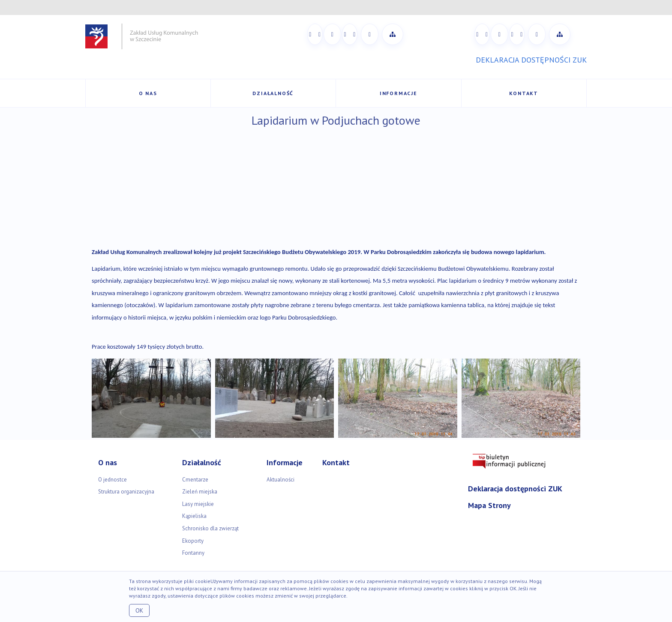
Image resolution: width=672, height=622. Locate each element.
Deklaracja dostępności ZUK (515, 489)
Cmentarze (195, 480)
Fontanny (193, 553)
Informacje (399, 93)
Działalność (273, 93)
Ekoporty (193, 541)
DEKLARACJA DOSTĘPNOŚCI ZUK (531, 60)
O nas (148, 93)
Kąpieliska (194, 516)
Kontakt (524, 93)
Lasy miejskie (198, 504)
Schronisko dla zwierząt (210, 528)
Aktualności (280, 480)
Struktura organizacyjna (126, 492)
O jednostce (112, 480)
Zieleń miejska (200, 492)
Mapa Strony (489, 505)
